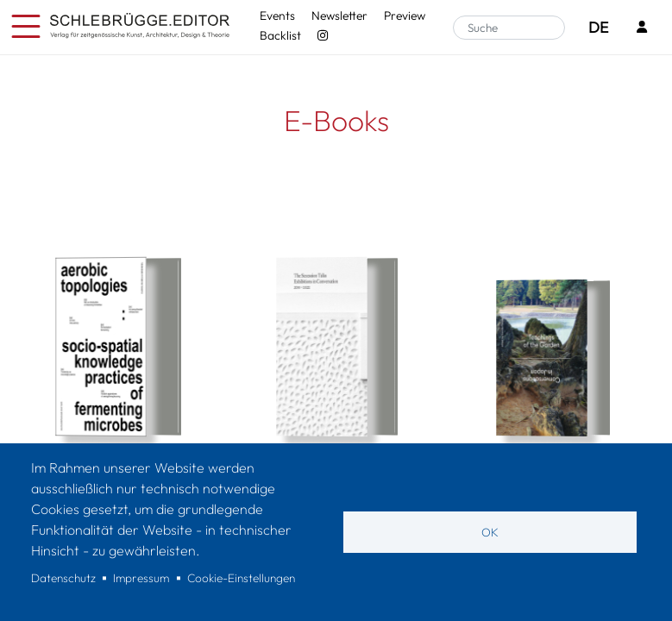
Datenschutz (63, 578)
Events (277, 16)
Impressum (141, 578)
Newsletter (339, 16)
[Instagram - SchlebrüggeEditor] (322, 35)
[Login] (642, 28)
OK (490, 532)
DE (598, 27)
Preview (405, 16)
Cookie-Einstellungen (241, 578)
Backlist (280, 35)
